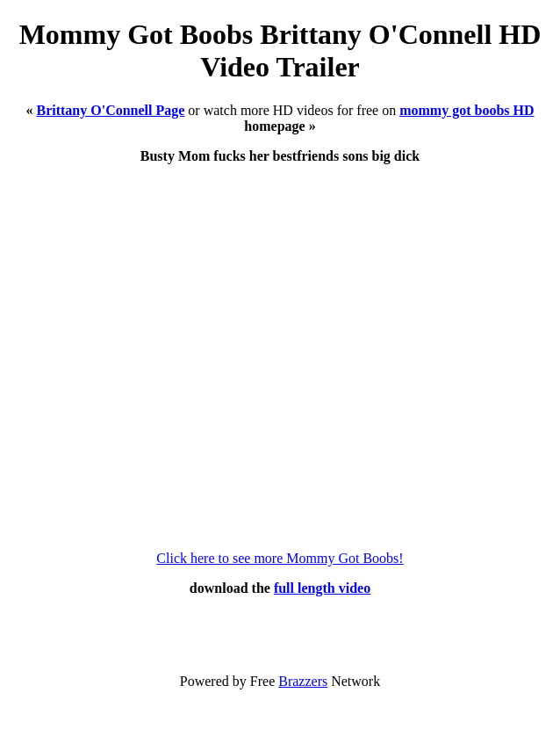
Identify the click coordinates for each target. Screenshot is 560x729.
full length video (322, 588)
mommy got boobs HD (467, 110)
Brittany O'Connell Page (110, 110)
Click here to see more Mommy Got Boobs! (280, 558)
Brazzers (303, 681)
